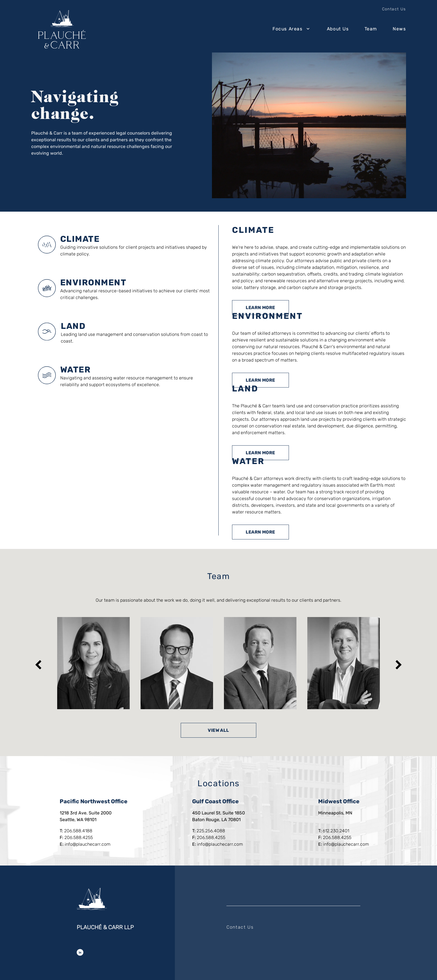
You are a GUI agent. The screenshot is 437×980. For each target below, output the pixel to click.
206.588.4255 (79, 837)
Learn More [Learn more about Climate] (260, 308)
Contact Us (394, 9)
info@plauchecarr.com (88, 844)
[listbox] (218, 663)
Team (371, 29)
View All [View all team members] (218, 730)
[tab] (125, 245)
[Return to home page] (62, 29)
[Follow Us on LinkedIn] (80, 952)
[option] (94, 663)
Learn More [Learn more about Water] (260, 532)
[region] (219, 663)
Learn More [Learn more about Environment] (260, 380)
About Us (338, 29)
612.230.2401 (336, 831)
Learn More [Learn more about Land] (260, 453)
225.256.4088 (211, 831)
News (399, 29)
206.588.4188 (78, 831)
